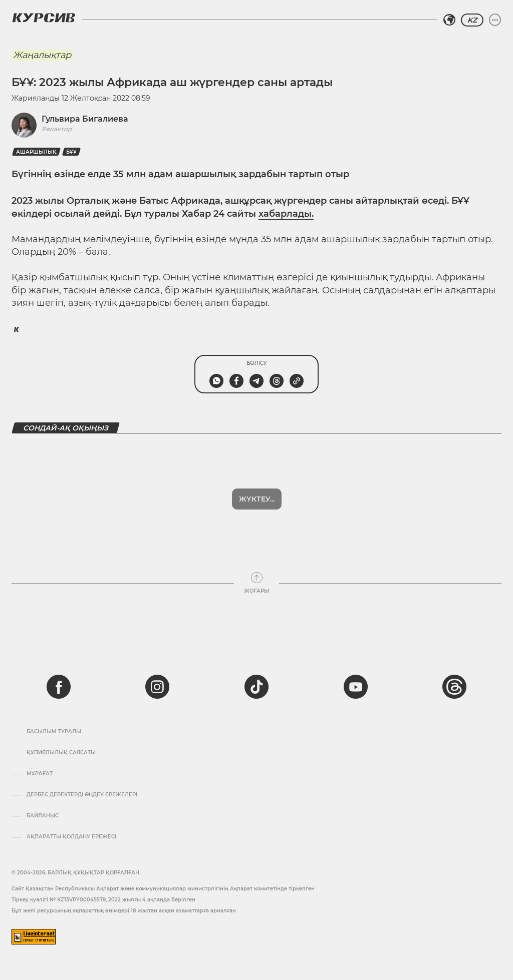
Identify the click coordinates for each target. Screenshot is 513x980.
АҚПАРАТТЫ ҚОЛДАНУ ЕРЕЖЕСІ (71, 837)
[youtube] (356, 687)
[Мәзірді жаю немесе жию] (495, 20)
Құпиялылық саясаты (61, 753)
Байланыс (43, 816)
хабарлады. (286, 214)
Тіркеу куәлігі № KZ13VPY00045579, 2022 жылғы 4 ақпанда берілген (103, 900)
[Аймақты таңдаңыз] (449, 20)
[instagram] (157, 687)
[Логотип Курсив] (44, 18)
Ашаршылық (36, 152)
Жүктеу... (257, 499)
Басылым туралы (54, 732)
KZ (472, 20)
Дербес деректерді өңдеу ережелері (82, 795)
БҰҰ (71, 152)
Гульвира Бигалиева (85, 119)
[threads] (454, 687)
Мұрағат (40, 774)
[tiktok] (256, 687)
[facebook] (59, 687)
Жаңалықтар (42, 55)
